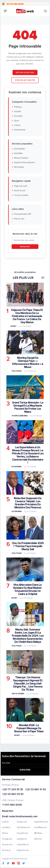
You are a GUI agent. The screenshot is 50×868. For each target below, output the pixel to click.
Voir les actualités (25, 80)
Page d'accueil (21, 186)
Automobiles (20, 149)
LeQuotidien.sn (23, 845)
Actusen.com (7, 845)
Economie (16, 467)
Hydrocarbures (20, 416)
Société (18, 111)
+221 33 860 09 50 (13, 794)
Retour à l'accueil (25, 72)
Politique (18, 107)
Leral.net (5, 822)
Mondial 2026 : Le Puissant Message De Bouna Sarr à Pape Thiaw (29, 728)
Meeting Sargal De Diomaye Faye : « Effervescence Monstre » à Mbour (28, 362)
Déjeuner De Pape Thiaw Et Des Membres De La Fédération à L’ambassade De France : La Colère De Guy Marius (27, 316)
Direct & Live (20, 191)
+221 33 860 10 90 (35, 790)
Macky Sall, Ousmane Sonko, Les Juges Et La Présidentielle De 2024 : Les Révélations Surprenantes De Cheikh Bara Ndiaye (28, 636)
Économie (18, 116)
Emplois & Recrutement (24, 163)
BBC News (38, 833)
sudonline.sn (22, 839)
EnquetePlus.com (41, 822)
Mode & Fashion (21, 158)
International (20, 130)
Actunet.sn (6, 850)
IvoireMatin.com (41, 828)
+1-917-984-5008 (12, 805)
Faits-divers (18, 694)
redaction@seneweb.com (23, 817)
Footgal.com (7, 839)
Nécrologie (19, 167)
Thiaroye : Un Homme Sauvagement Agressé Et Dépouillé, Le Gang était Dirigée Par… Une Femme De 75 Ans (28, 684)
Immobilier (18, 153)
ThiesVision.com (23, 828)
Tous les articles (21, 195)
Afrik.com (38, 839)
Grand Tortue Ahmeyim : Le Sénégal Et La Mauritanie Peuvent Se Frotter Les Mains (28, 407)
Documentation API (23, 214)
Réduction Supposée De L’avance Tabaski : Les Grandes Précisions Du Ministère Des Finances (28, 503)
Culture (17, 125)
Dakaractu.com (23, 850)
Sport (17, 121)
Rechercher (25, 247)
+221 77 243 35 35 (12, 790)
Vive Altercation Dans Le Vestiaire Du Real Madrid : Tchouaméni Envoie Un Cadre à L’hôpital (27, 589)
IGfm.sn (5, 833)
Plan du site (19, 219)
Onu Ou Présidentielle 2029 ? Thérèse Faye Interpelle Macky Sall (28, 546)
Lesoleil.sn (6, 828)
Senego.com (22, 822)
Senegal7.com (22, 833)
